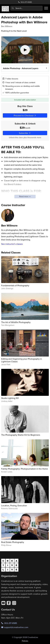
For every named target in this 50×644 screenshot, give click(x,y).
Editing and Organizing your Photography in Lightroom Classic (22, 360)
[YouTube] (3, 603)
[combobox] (27, 8)
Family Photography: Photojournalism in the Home (25, 469)
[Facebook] (9, 603)
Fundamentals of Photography (15, 285)
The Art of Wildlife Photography (16, 322)
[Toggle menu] (46, 8)
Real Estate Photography (13, 542)
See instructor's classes (12, 244)
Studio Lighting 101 (10, 398)
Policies (25, 641)
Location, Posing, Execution (14, 505)
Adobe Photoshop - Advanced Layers (21, 68)
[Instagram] (14, 603)
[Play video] (25, 50)
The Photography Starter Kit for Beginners (21, 435)
